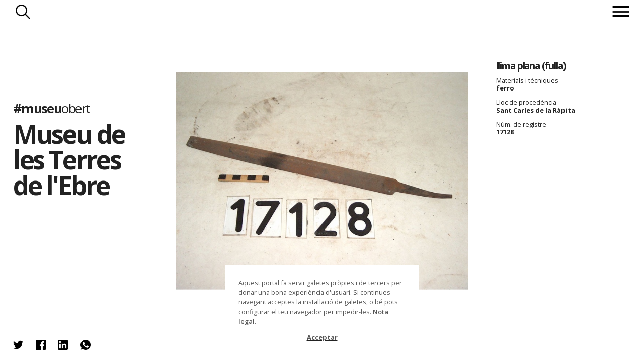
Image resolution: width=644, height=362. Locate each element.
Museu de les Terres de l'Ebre (69, 159)
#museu (52, 108)
